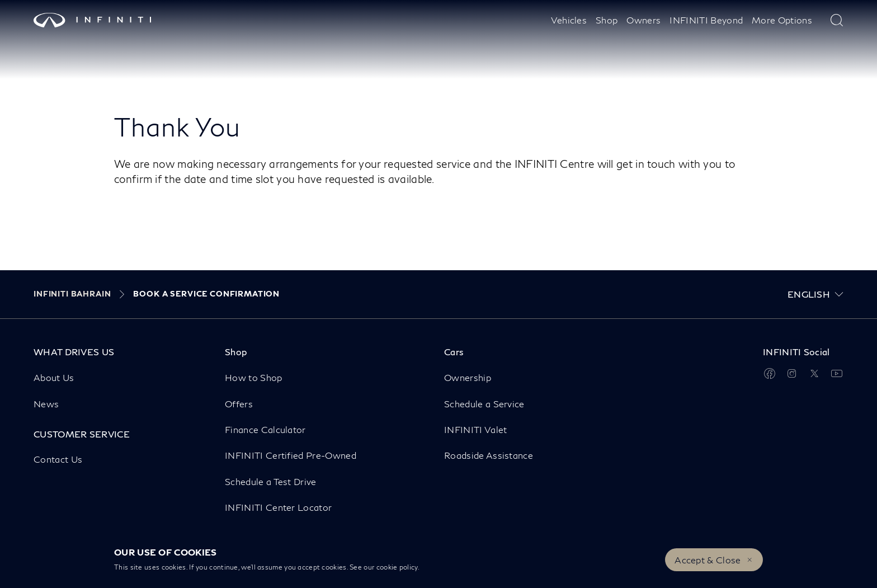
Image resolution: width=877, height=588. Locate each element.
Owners (643, 20)
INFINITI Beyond (706, 20)
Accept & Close (708, 560)
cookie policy (397, 567)
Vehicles (569, 20)
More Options (782, 20)
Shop (607, 20)
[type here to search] (837, 20)
